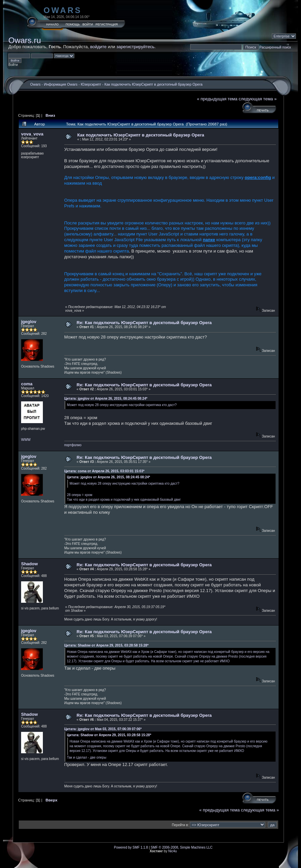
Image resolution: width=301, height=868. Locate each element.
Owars (63, 10)
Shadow (29, 564)
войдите (98, 47)
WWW (26, 440)
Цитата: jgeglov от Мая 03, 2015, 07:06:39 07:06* (103, 729)
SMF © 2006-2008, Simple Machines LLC (182, 847)
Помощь (73, 24)
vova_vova (32, 134)
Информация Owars (61, 84)
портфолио (73, 445)
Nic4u (172, 851)
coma (27, 384)
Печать (263, 110)
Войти (88, 24)
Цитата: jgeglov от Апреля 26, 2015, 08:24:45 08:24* (106, 399)
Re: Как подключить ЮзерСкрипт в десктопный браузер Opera (144, 323)
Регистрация (106, 24)
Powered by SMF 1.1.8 (131, 847)
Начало (52, 24)
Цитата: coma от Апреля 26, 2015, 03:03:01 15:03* (104, 471)
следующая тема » (258, 99)
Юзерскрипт (91, 84)
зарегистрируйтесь (136, 47)
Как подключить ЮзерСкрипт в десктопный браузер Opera (154, 84)
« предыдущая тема (217, 99)
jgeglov (29, 322)
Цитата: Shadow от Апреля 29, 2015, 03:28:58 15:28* (106, 645)
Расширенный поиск (275, 47)
